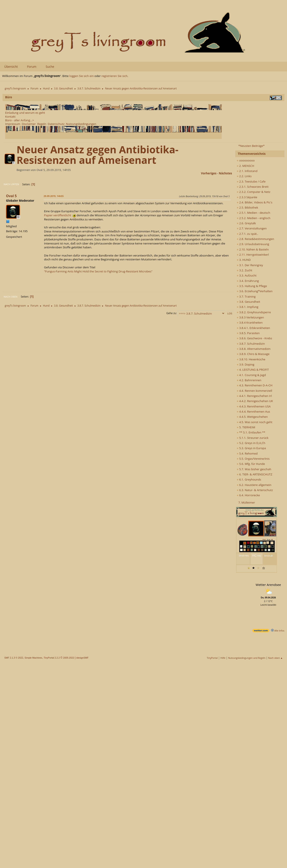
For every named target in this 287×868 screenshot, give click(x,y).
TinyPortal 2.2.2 (52, 658)
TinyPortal (212, 658)
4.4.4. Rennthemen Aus (253, 412)
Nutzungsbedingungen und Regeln (247, 658)
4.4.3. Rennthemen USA (254, 406)
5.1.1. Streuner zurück (253, 438)
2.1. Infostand (247, 171)
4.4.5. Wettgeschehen (252, 417)
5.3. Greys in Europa (251, 448)
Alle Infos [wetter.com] (278, 631)
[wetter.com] (261, 631)
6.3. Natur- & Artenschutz (255, 490)
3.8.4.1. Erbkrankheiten (253, 328)
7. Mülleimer (247, 502)
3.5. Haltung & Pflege (252, 286)
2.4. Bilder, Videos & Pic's (255, 202)
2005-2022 (69, 658)
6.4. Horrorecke (248, 495)
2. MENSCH (245, 166)
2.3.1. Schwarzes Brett (253, 187)
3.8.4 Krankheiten (250, 323)
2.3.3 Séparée (247, 197)
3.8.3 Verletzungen (250, 317)
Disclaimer (29, 124)
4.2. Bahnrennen (249, 380)
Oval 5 (11, 196)
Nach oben (11, 297)
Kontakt (10, 117)
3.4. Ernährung (248, 281)
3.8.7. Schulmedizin (251, 344)
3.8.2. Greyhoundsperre (254, 312)
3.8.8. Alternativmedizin (254, 349)
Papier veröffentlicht (60, 215)
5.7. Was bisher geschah (254, 469)
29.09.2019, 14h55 (54, 196)
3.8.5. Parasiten (248, 333)
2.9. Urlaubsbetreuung (253, 244)
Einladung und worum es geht (25, 113)
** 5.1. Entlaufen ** (251, 432)
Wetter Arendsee (268, 585)
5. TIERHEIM (246, 427)
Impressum (13, 124)
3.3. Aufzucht (247, 275)
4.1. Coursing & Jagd (251, 375)
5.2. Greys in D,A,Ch (251, 443)
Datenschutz (56, 124)
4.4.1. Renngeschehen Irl (254, 396)
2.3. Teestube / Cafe (251, 181)
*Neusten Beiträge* (251, 146)
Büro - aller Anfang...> (20, 120)
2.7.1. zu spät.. (247, 234)
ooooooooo (246, 160)
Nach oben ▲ (275, 658)
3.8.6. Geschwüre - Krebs (254, 338)
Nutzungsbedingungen (81, 124)
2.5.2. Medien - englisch (254, 218)
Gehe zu (171, 313)
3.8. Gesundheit (248, 302)
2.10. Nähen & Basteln (253, 249)
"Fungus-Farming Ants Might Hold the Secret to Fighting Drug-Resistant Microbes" (98, 271)
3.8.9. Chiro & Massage (253, 354)
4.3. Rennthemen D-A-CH (255, 385)
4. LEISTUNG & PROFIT (253, 370)
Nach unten (11, 184)
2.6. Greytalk (246, 223)
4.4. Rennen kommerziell (254, 391)
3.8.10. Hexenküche (251, 359)
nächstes (225, 173)
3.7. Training (246, 297)
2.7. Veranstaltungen (252, 228)
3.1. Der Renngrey (250, 265)
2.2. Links (244, 176)
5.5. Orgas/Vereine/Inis (253, 459)
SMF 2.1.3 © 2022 (14, 658)
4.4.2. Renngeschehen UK (255, 401)
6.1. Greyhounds (249, 479)
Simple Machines (33, 658)
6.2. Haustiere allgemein (254, 485)
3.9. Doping (246, 364)
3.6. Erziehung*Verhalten (255, 291)
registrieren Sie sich (114, 76)
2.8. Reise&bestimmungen (255, 239)
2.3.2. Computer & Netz (253, 192)
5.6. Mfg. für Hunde (251, 464)
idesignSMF (82, 658)
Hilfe (223, 658)
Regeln (42, 124)
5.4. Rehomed (247, 453)
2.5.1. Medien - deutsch (253, 213)
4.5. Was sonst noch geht (255, 422)
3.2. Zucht (244, 270)
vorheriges (209, 173)
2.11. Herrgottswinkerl (253, 255)
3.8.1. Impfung (248, 307)
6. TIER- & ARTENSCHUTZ (254, 474)
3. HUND (244, 260)
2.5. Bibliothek (247, 207)
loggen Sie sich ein (82, 76)
